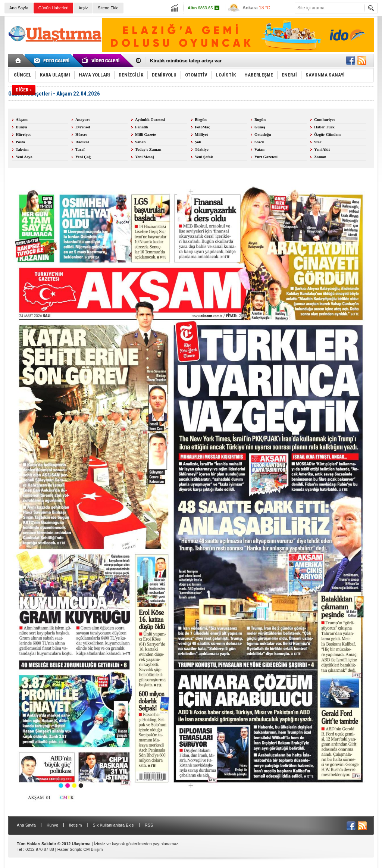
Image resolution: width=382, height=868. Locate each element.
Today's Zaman (148, 149)
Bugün (260, 120)
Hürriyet (23, 135)
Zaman (320, 157)
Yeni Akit (322, 149)
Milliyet (201, 135)
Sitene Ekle (108, 8)
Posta (20, 142)
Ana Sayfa (19, 8)
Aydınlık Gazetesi (150, 120)
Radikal (82, 142)
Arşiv (83, 8)
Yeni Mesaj (145, 157)
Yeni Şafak (204, 157)
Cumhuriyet (325, 120)
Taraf (80, 149)
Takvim (22, 149)
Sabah (140, 142)
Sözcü (259, 142)
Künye (52, 825)
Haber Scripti (69, 849)
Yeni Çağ (83, 157)
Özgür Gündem (327, 135)
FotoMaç (202, 127)
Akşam (22, 120)
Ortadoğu (263, 135)
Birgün (201, 120)
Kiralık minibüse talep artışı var (186, 61)
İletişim (75, 825)
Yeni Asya (24, 157)
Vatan (259, 149)
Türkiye (202, 149)
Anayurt (82, 120)
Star (318, 142)
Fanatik (142, 127)
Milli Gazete (145, 135)
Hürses (81, 135)
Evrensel (83, 127)
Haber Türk (324, 127)
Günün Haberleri (54, 8)
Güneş (260, 127)
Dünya (21, 127)
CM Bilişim (93, 849)
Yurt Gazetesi (266, 157)
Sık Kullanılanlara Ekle (113, 825)
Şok (198, 142)
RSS (149, 825)
